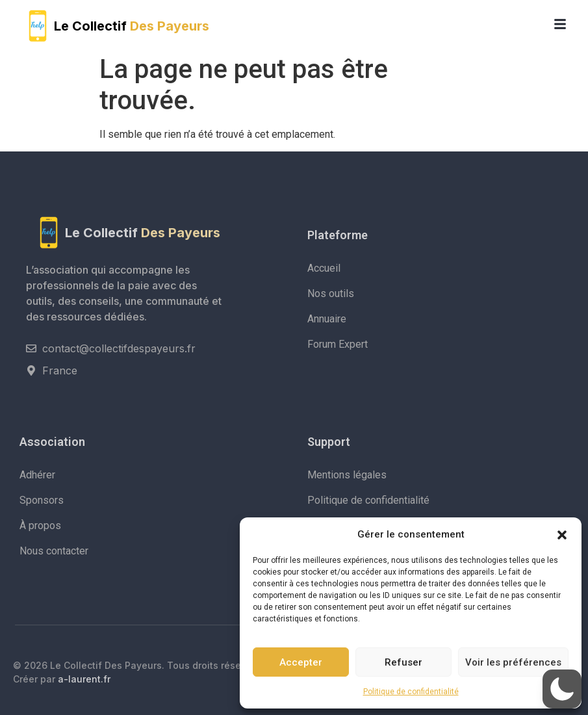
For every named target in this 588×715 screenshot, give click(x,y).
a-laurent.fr (84, 679)
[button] (562, 534)
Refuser (403, 662)
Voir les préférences (513, 662)
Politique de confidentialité (411, 692)
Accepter (301, 662)
